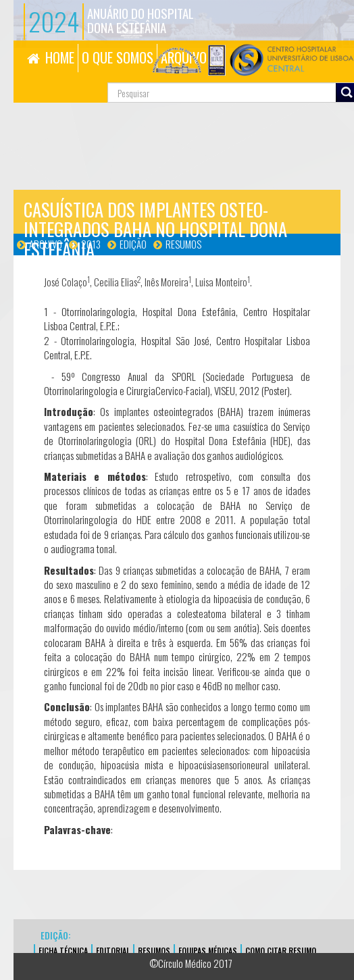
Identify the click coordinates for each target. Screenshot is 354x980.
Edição (133, 244)
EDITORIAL (113, 951)
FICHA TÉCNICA (63, 951)
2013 (91, 244)
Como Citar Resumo (281, 951)
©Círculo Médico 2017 (191, 963)
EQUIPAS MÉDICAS (208, 951)
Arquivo (46, 244)
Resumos (183, 244)
